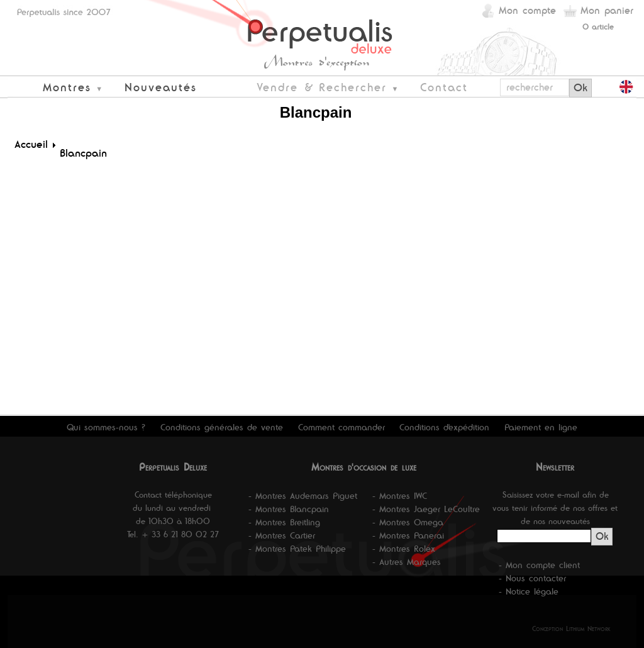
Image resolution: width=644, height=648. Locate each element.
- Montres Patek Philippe (297, 549)
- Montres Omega (408, 522)
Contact (444, 87)
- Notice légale (529, 591)
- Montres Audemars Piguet (303, 496)
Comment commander (341, 427)
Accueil (31, 144)
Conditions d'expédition (444, 427)
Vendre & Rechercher (322, 87)
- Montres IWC (400, 496)
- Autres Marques (407, 562)
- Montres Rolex (404, 549)
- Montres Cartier (282, 535)
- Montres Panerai (408, 535)
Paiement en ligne (541, 427)
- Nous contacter (532, 578)
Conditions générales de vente (222, 427)
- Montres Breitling (284, 522)
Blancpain (83, 153)
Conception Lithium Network (571, 628)
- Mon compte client (539, 565)
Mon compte (527, 10)
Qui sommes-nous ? (106, 427)
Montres (67, 87)
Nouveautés (161, 87)
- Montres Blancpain (289, 509)
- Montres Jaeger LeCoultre (426, 509)
